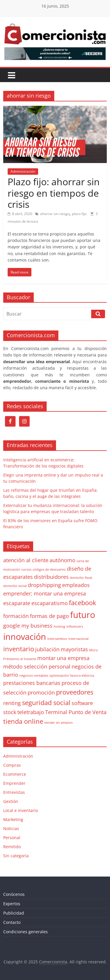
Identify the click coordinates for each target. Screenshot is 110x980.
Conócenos (14, 894)
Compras (12, 765)
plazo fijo (79, 214)
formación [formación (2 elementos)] (16, 616)
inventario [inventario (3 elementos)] (19, 649)
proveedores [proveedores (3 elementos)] (75, 692)
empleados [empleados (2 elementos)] (76, 585)
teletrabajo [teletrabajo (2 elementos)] (31, 712)
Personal (12, 838)
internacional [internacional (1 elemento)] (78, 639)
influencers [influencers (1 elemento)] (75, 626)
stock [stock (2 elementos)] (10, 712)
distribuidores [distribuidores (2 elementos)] (51, 577)
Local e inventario (21, 810)
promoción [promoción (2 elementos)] (41, 692)
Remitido (12, 847)
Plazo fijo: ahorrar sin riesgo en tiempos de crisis (54, 193)
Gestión (11, 801)
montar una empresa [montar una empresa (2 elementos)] (63, 658)
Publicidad (14, 913)
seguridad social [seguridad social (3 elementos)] (46, 703)
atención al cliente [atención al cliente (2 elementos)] (26, 560)
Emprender (14, 783)
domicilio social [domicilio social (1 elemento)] (15, 586)
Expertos (12, 904)
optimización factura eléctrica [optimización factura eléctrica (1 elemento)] (72, 676)
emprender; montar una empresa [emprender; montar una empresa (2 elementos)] (45, 593)
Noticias (11, 829)
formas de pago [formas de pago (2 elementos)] (49, 616)
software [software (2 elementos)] (82, 703)
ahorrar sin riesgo (55, 214)
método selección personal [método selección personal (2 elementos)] (37, 666)
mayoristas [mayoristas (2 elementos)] (74, 649)
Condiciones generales (26, 932)
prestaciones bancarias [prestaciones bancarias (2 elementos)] (32, 683)
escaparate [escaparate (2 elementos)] (17, 603)
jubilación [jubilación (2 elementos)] (47, 649)
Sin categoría (16, 856)
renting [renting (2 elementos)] (12, 703)
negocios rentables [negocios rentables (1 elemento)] (34, 676)
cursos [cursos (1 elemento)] (26, 569)
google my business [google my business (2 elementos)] (28, 626)
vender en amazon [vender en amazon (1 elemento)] (59, 723)
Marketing (13, 819)
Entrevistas (14, 792)
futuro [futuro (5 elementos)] (83, 615)
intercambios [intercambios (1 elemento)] (57, 639)
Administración (23, 171)
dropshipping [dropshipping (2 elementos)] (44, 585)
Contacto (12, 922)
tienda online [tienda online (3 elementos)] (23, 721)
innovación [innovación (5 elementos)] (25, 637)
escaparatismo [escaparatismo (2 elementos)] (50, 603)
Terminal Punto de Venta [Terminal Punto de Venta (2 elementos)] (76, 712)
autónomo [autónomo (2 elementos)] (62, 560)
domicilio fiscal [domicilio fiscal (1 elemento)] (81, 578)
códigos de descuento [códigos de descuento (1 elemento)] (49, 569)
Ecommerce (15, 774)
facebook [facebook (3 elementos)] (83, 603)
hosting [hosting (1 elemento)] (59, 626)
